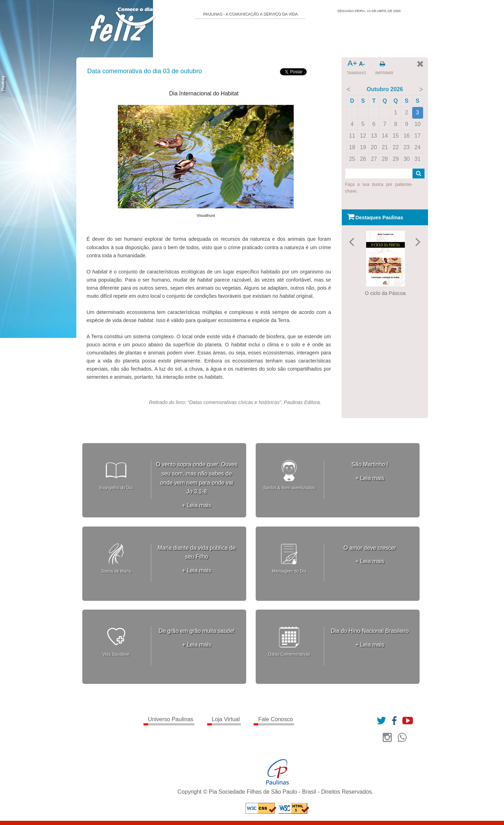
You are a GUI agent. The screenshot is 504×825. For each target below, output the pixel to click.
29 (396, 159)
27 (374, 159)
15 (396, 136)
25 (352, 159)
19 (363, 147)
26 (363, 159)
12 (363, 136)
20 (374, 147)
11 (352, 136)
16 (407, 136)
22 (396, 147)
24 (417, 147)
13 (374, 136)
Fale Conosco (276, 719)
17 (417, 136)
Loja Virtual (226, 719)
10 (417, 124)
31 (417, 159)
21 (385, 147)
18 (352, 147)
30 (407, 159)
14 (385, 136)
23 (407, 147)
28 (385, 159)
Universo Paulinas (171, 719)
